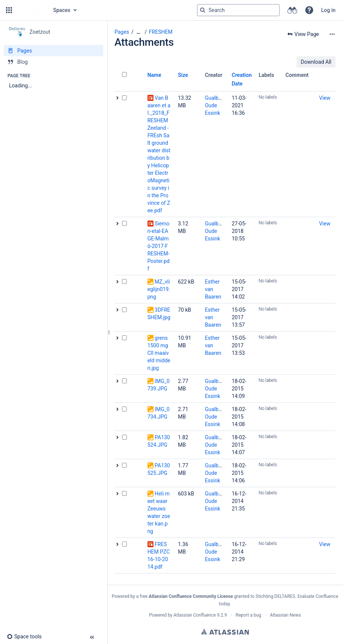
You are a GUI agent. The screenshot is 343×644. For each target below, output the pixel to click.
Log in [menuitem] (328, 10)
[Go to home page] (32, 10)
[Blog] (53, 62)
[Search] (203, 10)
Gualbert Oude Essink (215, 105)
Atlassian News (285, 615)
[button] (9, 10)
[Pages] (53, 51)
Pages (122, 32)
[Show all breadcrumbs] (138, 32)
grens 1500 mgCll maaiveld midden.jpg (159, 353)
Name (154, 75)
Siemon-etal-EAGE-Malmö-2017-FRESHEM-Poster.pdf (159, 246)
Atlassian (225, 632)
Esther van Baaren (213, 289)
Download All (316, 62)
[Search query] (238, 10)
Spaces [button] (62, 10)
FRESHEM (161, 32)
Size (183, 75)
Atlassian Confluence (195, 615)
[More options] (332, 34)
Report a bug (248, 615)
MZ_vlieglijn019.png (159, 289)
